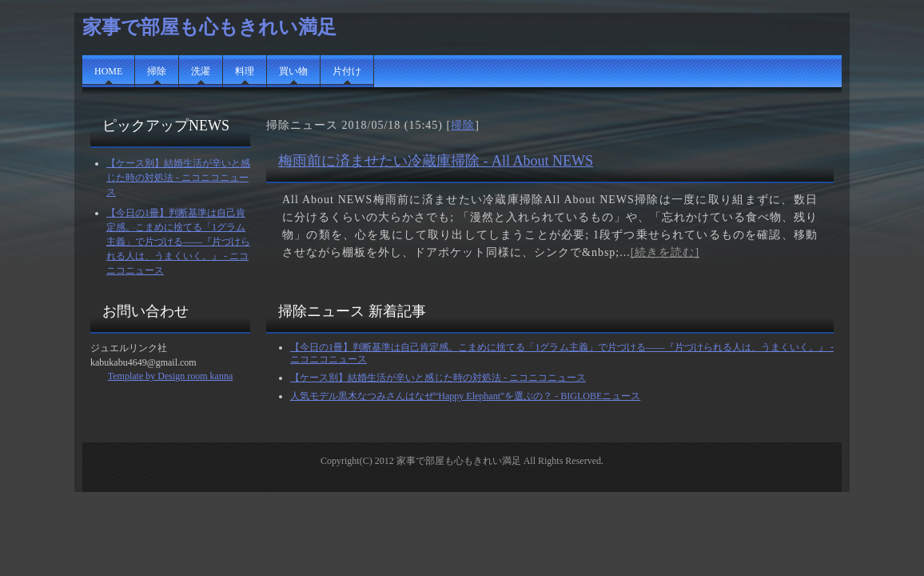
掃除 (157, 71)
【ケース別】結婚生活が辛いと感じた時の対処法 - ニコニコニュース (178, 178)
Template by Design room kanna (170, 376)
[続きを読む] (665, 252)
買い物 (293, 71)
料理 (245, 71)
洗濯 (201, 71)
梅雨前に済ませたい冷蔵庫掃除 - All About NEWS (436, 161)
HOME (108, 71)
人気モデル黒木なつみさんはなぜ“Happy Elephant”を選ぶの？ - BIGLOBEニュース (465, 396)
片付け (347, 71)
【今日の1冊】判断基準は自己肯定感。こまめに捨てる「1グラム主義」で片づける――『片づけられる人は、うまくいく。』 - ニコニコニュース (178, 242)
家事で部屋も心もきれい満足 (209, 27)
